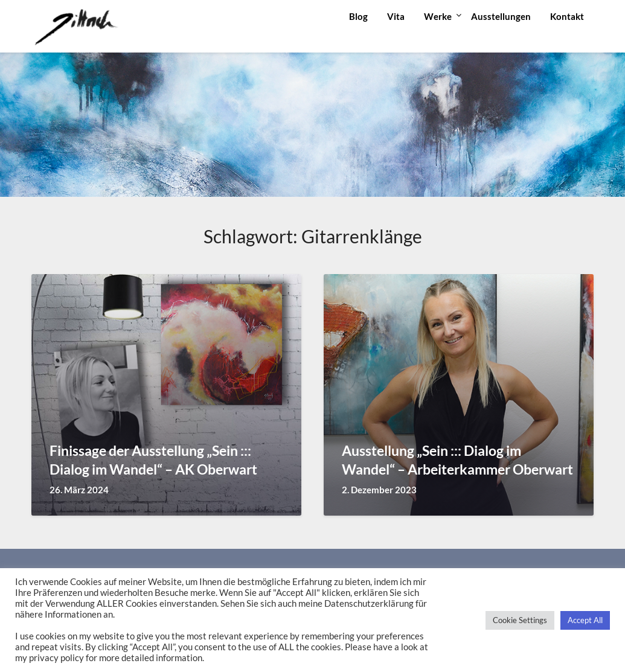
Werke (438, 16)
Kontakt (567, 16)
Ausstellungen (501, 16)
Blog (358, 16)
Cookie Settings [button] (520, 620)
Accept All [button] (585, 620)
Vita (396, 16)
